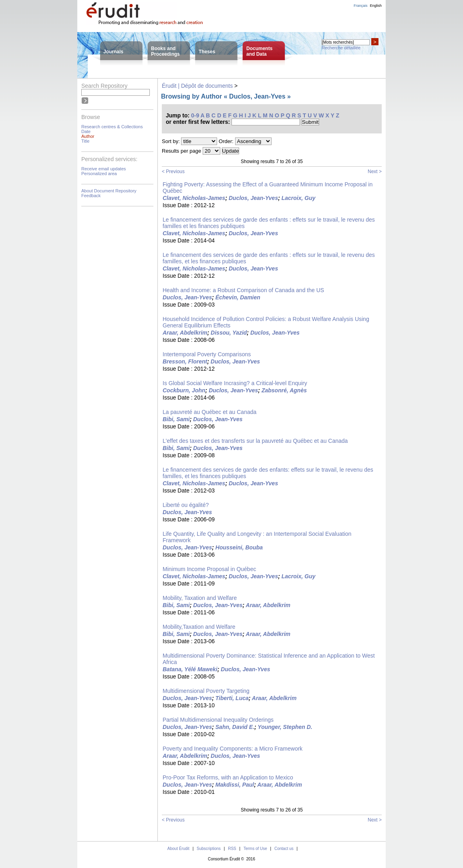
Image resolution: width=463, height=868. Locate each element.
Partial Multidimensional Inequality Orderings (218, 720)
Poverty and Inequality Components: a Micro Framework (233, 749)
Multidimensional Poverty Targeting (206, 691)
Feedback (91, 196)
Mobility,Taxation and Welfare (199, 627)
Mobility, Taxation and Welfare (200, 598)
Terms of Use (255, 849)
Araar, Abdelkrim (185, 333)
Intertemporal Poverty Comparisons (207, 354)
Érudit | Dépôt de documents (197, 86)
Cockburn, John (184, 390)
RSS (232, 849)
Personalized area (99, 174)
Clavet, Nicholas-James (194, 198)
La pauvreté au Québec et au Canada (209, 412)
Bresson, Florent (185, 361)
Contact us (284, 849)
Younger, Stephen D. (285, 727)
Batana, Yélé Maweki (190, 669)
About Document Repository (109, 191)
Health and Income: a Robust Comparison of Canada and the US (243, 290)
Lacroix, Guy (299, 198)
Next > (375, 172)
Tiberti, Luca (232, 698)
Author (88, 136)
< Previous (173, 172)
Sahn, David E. (235, 727)
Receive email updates (104, 169)
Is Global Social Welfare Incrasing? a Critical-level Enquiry (235, 383)
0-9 (195, 115)
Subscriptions (209, 849)
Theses (207, 52)
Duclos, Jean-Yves (253, 198)
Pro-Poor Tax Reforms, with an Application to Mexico (228, 777)
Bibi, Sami (176, 419)
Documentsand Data (259, 51)
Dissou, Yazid (229, 333)
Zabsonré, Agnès (284, 390)
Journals (113, 52)
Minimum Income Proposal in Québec (209, 569)
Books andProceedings (165, 51)
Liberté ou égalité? (186, 505)
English (376, 6)
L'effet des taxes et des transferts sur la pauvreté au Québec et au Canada (255, 441)
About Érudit (178, 849)
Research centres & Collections (112, 127)
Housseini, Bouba (239, 547)
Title (85, 141)
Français (361, 6)
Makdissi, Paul (235, 785)
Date (86, 131)
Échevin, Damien (238, 297)
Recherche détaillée (341, 48)
